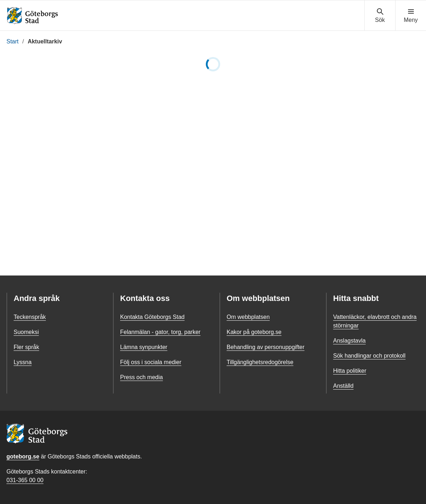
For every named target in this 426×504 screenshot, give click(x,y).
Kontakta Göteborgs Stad (152, 317)
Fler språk (26, 347)
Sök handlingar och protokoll (369, 356)
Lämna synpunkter (144, 347)
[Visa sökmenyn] (380, 16)
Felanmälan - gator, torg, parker (160, 332)
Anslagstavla (349, 341)
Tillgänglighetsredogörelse (260, 362)
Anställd (343, 386)
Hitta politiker (350, 371)
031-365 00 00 (25, 480)
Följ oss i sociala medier (151, 362)
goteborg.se (23, 456)
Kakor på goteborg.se (254, 332)
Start (13, 41)
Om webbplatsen (248, 317)
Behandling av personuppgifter (266, 347)
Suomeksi (26, 332)
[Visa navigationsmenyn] (411, 16)
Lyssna (23, 362)
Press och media (141, 377)
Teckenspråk (30, 317)
